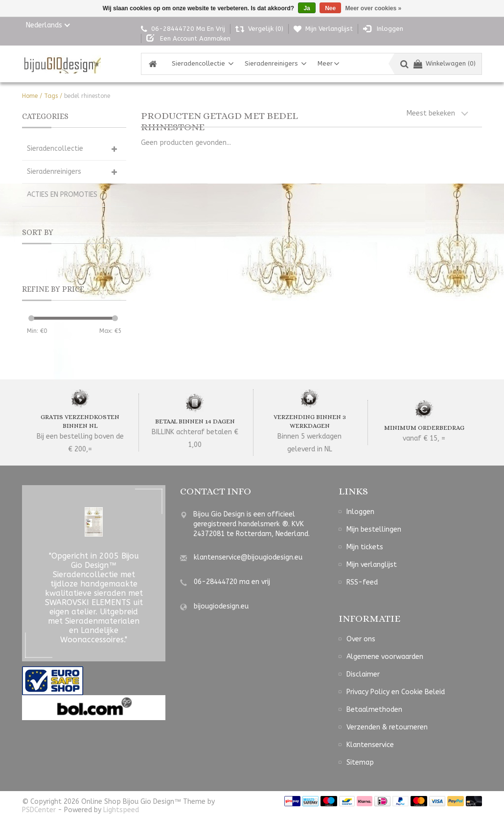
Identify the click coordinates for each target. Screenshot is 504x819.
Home (30, 96)
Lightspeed (121, 810)
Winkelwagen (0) (445, 63)
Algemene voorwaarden (385, 657)
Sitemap (360, 762)
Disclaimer (363, 674)
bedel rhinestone (87, 96)
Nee (330, 8)
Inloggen (360, 512)
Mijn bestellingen (374, 529)
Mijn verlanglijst (372, 565)
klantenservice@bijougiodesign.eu (248, 557)
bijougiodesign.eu (221, 606)
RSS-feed (362, 582)
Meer (325, 63)
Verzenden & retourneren (387, 727)
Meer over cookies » (374, 8)
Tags (51, 96)
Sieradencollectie (198, 63)
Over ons (361, 639)
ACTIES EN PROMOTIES (62, 195)
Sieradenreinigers (271, 63)
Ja (307, 8)
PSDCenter (39, 810)
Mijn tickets (365, 547)
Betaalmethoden (374, 710)
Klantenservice (370, 745)
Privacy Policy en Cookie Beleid (396, 692)
